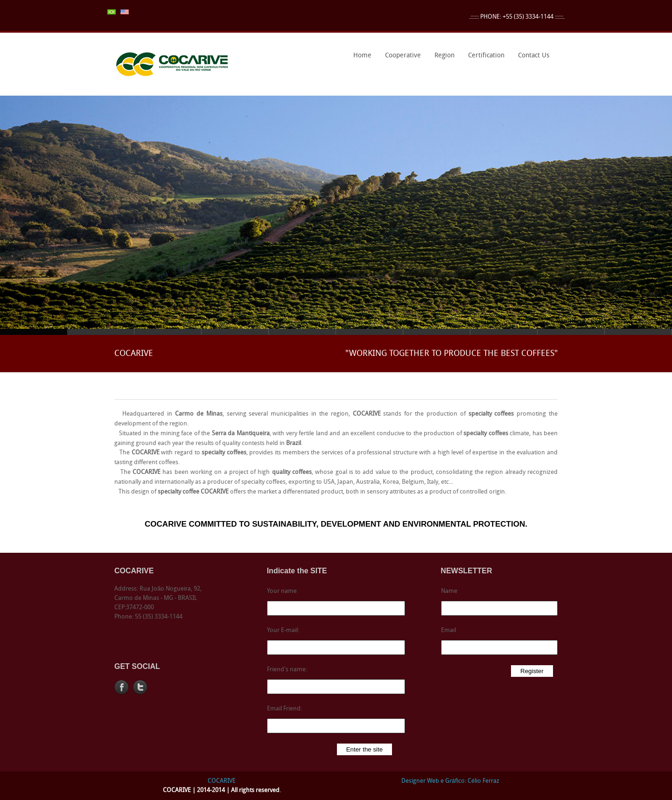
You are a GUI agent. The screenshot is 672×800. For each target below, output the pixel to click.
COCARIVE (222, 781)
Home (362, 56)
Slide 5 (302, 332)
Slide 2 (101, 332)
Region (442, 59)
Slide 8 (504, 332)
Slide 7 (437, 332)
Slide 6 (370, 332)
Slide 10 (638, 332)
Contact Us (534, 56)
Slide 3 (168, 332)
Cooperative (401, 59)
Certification (484, 59)
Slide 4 (235, 332)
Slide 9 (571, 332)
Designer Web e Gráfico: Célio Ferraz (450, 781)
